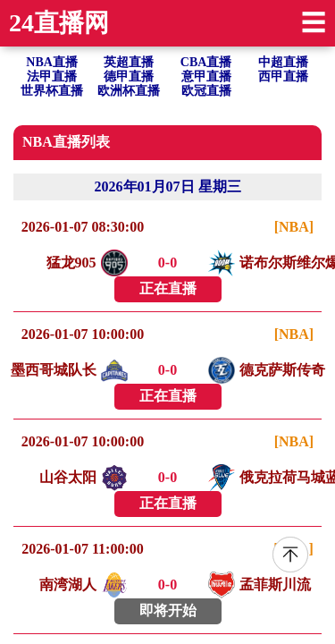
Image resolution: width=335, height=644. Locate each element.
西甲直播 (283, 76)
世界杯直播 (52, 91)
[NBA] (294, 227)
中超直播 (283, 62)
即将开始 (168, 610)
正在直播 (168, 288)
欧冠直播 (206, 91)
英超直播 (129, 62)
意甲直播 (206, 76)
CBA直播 (206, 62)
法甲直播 (52, 76)
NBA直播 (52, 62)
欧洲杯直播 (129, 91)
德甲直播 (129, 76)
